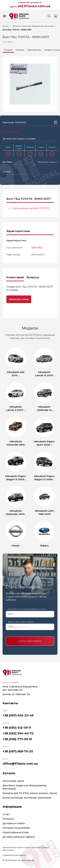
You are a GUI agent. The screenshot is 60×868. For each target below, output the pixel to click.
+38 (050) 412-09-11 (17, 728)
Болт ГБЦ (37, 248)
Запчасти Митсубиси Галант (16, 847)
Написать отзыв (19, 299)
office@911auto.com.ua (20, 764)
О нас (6, 814)
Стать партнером (30, 641)
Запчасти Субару (40, 847)
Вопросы (33, 277)
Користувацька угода (16, 832)
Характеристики (34, 50)
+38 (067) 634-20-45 (18, 715)
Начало (6, 26)
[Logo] (19, 16)
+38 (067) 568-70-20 (18, 751)
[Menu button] (4, 16)
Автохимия (8, 850)
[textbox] (47, 162)
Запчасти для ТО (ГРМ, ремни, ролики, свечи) (30, 793)
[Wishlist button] (56, 123)
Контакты (8, 819)
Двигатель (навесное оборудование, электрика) (33, 26)
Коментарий (15, 277)
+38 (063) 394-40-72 (18, 733)
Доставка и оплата (14, 823)
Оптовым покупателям (16, 828)
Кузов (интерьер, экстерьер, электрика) (27, 798)
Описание (20, 50)
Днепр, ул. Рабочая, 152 (16, 694)
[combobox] (48, 162)
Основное (8, 50)
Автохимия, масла (13, 781)
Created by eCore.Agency (14, 855)
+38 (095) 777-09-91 (17, 739)
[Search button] (49, 16)
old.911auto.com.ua (34, 6)
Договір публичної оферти (19, 837)
